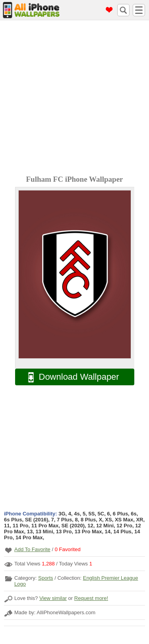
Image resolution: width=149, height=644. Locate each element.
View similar (53, 598)
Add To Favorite (32, 549)
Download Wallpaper (70, 377)
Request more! (91, 598)
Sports (46, 578)
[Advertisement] (74, 99)
